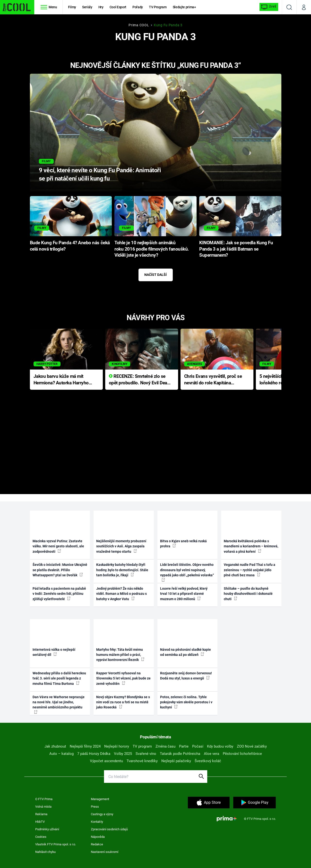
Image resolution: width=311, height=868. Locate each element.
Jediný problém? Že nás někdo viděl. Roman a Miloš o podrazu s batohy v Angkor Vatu (121, 594)
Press (95, 807)
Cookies (41, 837)
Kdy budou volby (220, 746)
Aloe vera (212, 754)
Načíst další (155, 275)
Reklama (41, 814)
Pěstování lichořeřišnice (242, 754)
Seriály (87, 7)
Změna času (165, 746)
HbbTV (40, 822)
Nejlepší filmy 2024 (85, 746)
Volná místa (43, 807)
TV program (142, 746)
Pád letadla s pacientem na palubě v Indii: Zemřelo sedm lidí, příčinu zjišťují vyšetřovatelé (59, 594)
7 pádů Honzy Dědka (94, 754)
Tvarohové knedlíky (142, 761)
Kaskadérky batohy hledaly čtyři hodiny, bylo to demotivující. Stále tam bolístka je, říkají (122, 570)
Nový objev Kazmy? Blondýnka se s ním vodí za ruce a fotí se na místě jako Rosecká (123, 702)
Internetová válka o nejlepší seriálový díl (54, 652)
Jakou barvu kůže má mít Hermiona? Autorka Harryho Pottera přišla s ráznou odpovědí (61, 380)
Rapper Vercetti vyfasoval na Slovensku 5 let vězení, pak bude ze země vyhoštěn (123, 678)
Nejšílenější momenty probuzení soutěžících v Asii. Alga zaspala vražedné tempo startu (121, 546)
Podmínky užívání (47, 829)
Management (100, 799)
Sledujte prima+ (184, 7)
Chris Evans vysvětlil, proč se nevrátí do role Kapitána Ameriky (213, 380)
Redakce (97, 844)
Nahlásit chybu (45, 852)
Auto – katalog (61, 754)
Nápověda (98, 837)
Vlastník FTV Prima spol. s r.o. (56, 844)
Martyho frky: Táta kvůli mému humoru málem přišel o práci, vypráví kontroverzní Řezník (120, 655)
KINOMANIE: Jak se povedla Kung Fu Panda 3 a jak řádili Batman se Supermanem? (236, 249)
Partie (184, 746)
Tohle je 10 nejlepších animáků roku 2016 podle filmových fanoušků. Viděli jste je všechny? (152, 249)
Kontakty (97, 822)
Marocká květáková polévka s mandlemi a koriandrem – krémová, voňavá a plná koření (251, 546)
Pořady (138, 7)
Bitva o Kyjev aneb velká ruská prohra (183, 544)
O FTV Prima (44, 799)
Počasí (198, 746)
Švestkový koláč (208, 761)
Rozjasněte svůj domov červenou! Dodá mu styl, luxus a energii (186, 676)
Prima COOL (139, 25)
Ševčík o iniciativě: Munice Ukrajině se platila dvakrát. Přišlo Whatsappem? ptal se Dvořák (60, 570)
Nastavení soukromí (105, 852)
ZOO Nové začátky (252, 746)
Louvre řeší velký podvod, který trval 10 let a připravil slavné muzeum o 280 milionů (184, 594)
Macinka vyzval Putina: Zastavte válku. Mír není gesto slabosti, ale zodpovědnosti (58, 546)
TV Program (158, 7)
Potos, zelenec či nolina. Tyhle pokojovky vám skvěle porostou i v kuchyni (186, 702)
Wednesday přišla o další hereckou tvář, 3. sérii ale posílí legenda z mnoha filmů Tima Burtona (59, 678)
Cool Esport (118, 7)
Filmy (72, 7)
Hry (101, 7)
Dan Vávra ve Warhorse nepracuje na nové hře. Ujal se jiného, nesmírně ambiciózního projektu (59, 704)
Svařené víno (146, 754)
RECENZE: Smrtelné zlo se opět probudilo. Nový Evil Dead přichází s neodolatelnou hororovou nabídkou (139, 380)
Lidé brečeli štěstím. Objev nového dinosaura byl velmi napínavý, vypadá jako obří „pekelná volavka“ (187, 572)
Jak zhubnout (55, 746)
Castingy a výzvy (102, 814)
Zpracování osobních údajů (109, 829)
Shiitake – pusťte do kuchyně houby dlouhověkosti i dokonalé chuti (248, 594)
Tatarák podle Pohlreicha (180, 754)
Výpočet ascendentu (106, 761)
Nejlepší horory (117, 746)
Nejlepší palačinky (176, 761)
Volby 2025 (123, 754)
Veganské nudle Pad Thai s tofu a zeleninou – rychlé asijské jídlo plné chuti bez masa (250, 570)
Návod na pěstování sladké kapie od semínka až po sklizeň (186, 652)
